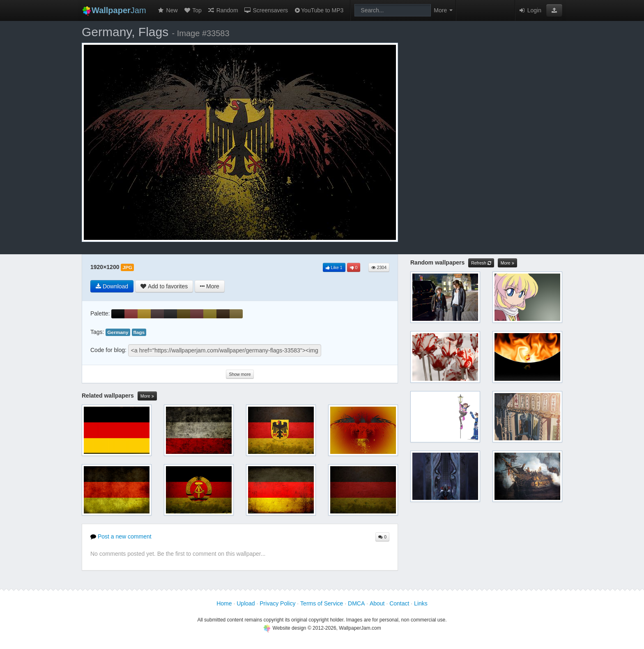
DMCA (356, 603)
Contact (399, 603)
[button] (554, 10)
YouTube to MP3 (319, 10)
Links (421, 603)
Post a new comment (121, 536)
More (147, 396)
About (377, 603)
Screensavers (266, 10)
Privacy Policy (277, 603)
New (168, 10)
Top (193, 10)
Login (530, 10)
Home (224, 603)
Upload (246, 603)
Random (223, 10)
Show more (240, 374)
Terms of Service (322, 603)
